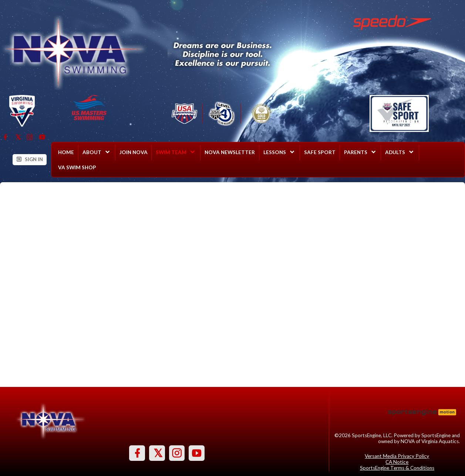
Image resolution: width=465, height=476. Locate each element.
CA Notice (397, 462)
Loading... (233, 285)
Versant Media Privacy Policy (397, 456)
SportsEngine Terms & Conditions (397, 468)
